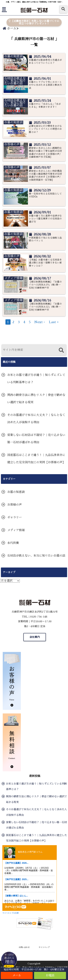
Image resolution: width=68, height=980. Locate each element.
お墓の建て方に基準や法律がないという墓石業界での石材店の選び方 (45, 219)
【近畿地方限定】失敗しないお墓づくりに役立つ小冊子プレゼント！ (34, 22)
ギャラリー (15, 517)
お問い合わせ (24, 947)
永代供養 (13, 543)
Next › (40, 322)
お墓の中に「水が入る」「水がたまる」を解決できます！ (45, 105)
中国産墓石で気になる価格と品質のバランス (45, 239)
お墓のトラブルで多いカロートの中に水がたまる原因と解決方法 (45, 85)
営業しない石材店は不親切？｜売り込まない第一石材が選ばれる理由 (36, 439)
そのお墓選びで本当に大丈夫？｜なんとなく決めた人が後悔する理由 (36, 419)
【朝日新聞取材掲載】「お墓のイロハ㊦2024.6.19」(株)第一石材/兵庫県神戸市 (45, 285)
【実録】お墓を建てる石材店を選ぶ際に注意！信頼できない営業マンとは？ (45, 263)
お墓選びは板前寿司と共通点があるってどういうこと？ (45, 61)
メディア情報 (16, 530)
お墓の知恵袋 (16, 492)
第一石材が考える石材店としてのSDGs (45, 195)
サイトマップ (44, 947)
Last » (54, 322)
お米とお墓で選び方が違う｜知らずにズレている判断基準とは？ (36, 379)
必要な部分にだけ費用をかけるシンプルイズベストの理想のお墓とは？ (45, 129)
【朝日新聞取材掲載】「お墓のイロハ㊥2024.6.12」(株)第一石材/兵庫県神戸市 (45, 307)
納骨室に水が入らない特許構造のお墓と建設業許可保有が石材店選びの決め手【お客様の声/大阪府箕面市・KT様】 (45, 175)
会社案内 (35, 637)
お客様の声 (15, 505)
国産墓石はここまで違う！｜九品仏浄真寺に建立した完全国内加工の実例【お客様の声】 (36, 459)
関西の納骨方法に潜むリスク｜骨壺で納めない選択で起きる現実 (36, 399)
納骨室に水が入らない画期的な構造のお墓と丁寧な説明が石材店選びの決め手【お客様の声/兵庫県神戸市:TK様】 (45, 152)
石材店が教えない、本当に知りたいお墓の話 (36, 556)
